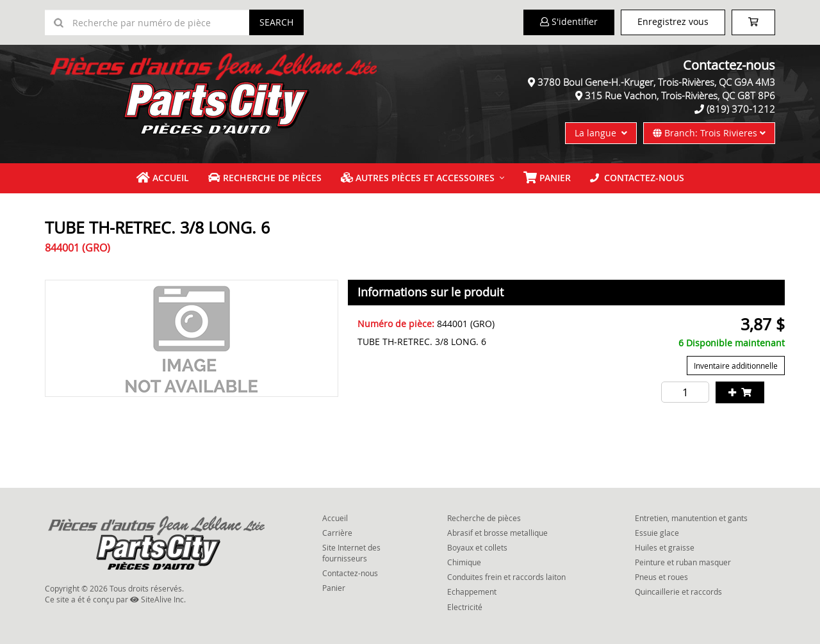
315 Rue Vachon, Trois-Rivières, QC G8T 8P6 (680, 95)
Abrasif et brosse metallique (497, 533)
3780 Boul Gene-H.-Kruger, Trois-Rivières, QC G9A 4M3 (656, 82)
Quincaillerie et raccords (678, 592)
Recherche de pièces (265, 178)
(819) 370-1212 (741, 109)
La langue (601, 133)
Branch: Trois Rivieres (709, 133)
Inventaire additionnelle (736, 366)
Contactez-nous (637, 178)
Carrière (337, 533)
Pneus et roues (661, 577)
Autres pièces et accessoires (418, 178)
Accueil (163, 178)
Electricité (465, 607)
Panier (334, 588)
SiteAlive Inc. (158, 599)
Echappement (472, 592)
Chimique (464, 562)
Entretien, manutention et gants (691, 518)
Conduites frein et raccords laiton (506, 577)
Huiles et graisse (665, 547)
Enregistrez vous (673, 21)
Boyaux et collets (477, 547)
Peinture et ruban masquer (683, 562)
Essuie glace (657, 533)
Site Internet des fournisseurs (351, 553)
